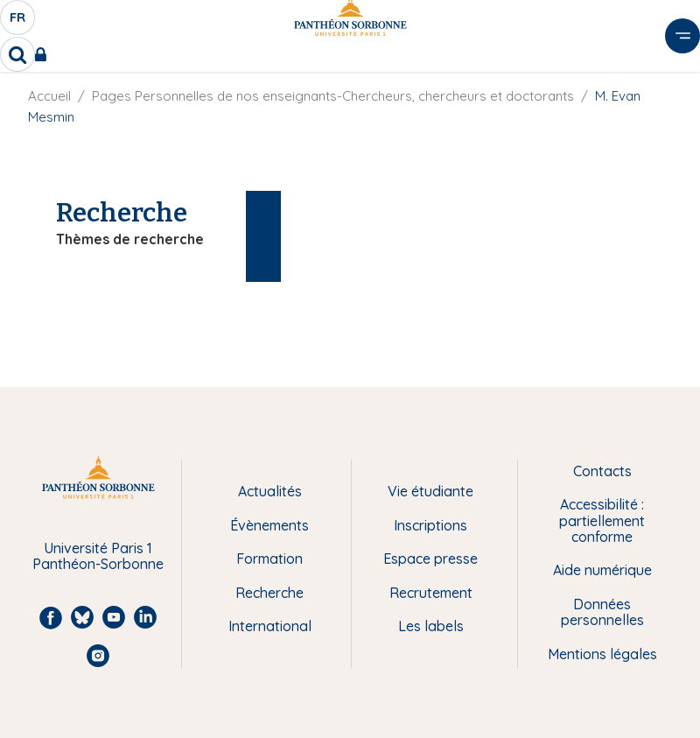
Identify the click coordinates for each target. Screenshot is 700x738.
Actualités (270, 491)
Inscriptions (430, 525)
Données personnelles (602, 612)
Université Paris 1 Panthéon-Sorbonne (98, 556)
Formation (269, 559)
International (270, 626)
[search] (17, 54)
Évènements (269, 525)
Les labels (431, 626)
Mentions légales (602, 654)
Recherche (269, 593)
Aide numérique (602, 570)
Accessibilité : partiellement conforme (602, 520)
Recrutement (431, 593)
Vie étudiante (430, 491)
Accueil (49, 96)
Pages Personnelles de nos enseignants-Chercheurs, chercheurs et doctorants (333, 96)
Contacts (602, 471)
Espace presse (430, 559)
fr (18, 22)
